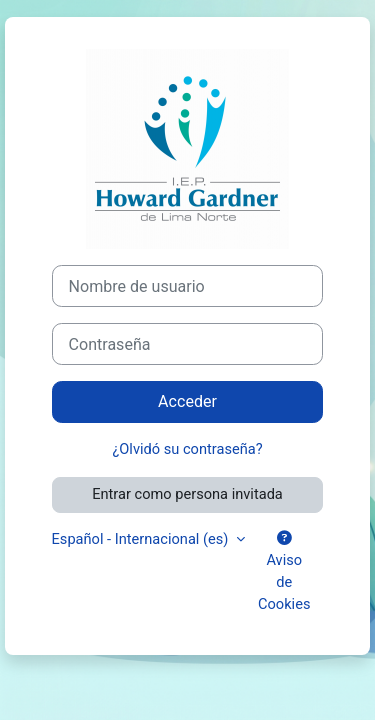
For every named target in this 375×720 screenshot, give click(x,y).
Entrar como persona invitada (187, 494)
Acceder (187, 401)
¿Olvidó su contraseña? (187, 449)
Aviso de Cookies (284, 572)
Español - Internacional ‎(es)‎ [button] (142, 539)
